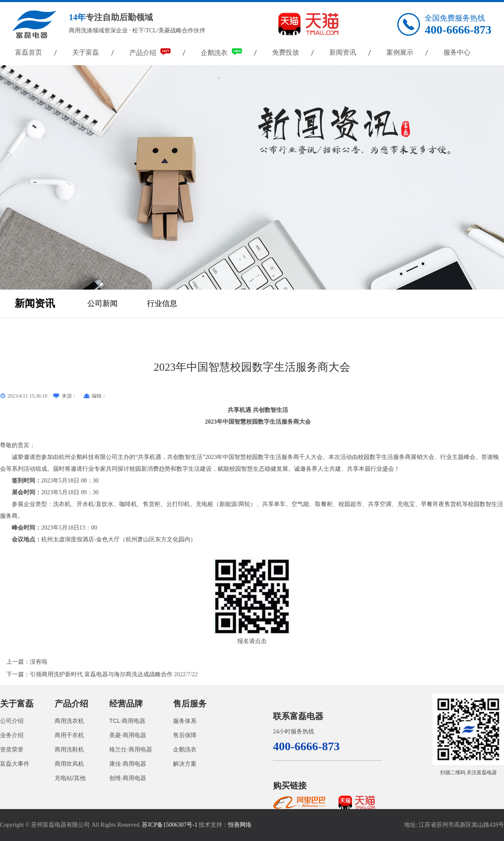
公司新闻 (102, 303)
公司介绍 (12, 721)
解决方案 (185, 764)
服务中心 (457, 52)
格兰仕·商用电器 (131, 749)
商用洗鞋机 (69, 749)
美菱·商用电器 (128, 735)
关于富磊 (86, 52)
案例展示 (400, 52)
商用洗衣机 (69, 721)
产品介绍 (150, 52)
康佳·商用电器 (128, 764)
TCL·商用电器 (127, 721)
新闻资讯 (343, 52)
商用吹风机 (69, 764)
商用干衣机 (69, 735)
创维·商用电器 (128, 778)
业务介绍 (12, 735)
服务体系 (185, 721)
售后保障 (185, 735)
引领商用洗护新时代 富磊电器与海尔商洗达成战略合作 (101, 674)
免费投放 (286, 52)
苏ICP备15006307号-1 (169, 825)
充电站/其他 (70, 778)
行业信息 (162, 303)
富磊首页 (29, 52)
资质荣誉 (12, 749)
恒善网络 (240, 825)
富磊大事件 (15, 764)
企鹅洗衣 (221, 52)
